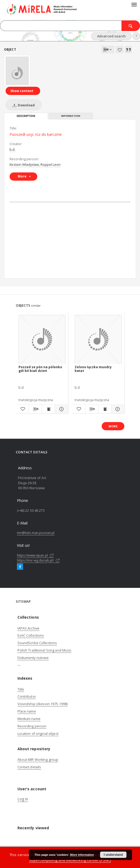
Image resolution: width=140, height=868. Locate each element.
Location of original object (38, 734)
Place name (27, 711)
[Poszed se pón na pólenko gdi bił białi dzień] (42, 340)
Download (22, 105)
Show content (22, 91)
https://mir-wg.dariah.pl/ (38, 560)
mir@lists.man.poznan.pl (36, 533)
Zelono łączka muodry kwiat (93, 369)
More (113, 426)
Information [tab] (71, 116)
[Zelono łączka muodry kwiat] (98, 340)
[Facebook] (20, 567)
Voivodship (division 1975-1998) (43, 704)
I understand (113, 855)
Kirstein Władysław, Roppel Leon (35, 165)
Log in (23, 799)
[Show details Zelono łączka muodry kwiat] (117, 409)
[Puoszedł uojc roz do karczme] (17, 71)
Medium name (29, 719)
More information (82, 855)
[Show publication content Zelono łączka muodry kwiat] (105, 409)
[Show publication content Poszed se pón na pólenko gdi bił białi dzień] (49, 409)
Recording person (32, 726)
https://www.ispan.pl (35, 555)
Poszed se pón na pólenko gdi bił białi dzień (40, 369)
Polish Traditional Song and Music (45, 650)
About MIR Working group (38, 760)
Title (21, 689)
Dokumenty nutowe (33, 658)
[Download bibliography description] (35, 409)
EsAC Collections (31, 635)
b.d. (12, 149)
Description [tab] (26, 116)
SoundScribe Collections (37, 643)
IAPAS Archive (29, 628)
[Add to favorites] (119, 50)
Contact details (29, 767)
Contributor (27, 696)
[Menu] (134, 4)
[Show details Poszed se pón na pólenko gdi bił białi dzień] (61, 409)
